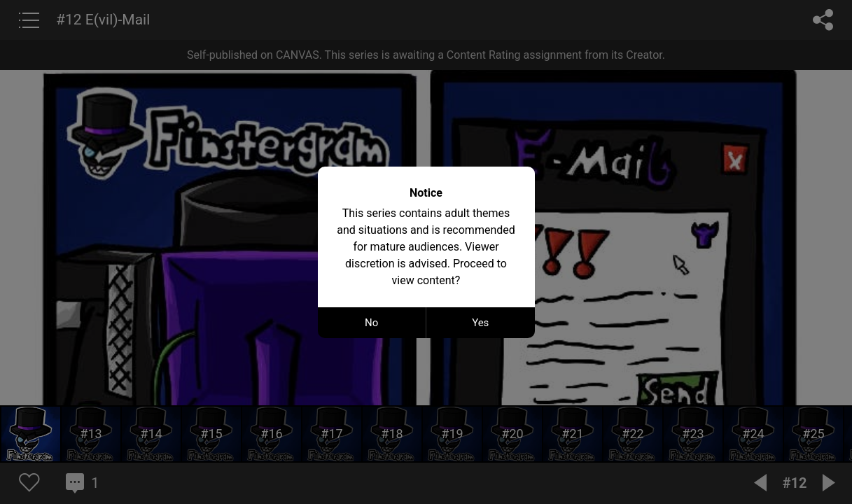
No (371, 323)
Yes (480, 323)
